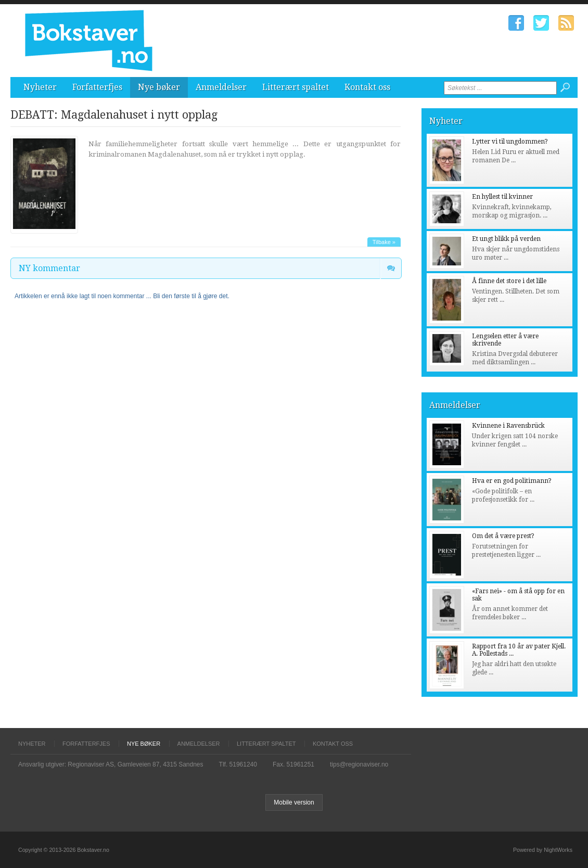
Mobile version (294, 802)
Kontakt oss (367, 87)
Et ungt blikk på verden (506, 239)
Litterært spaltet (296, 87)
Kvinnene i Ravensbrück (508, 426)
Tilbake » (384, 242)
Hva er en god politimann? (512, 481)
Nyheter (40, 87)
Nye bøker (159, 87)
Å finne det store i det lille (509, 281)
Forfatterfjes (97, 87)
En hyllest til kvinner (502, 197)
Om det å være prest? (503, 536)
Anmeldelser (221, 87)
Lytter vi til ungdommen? (510, 142)
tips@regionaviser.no (359, 764)
